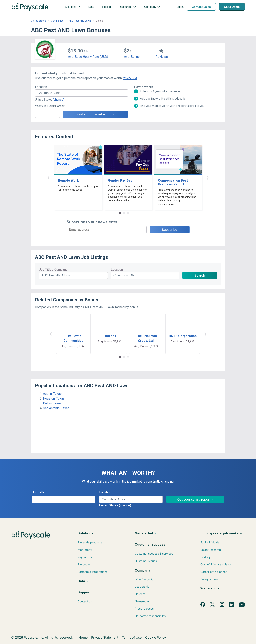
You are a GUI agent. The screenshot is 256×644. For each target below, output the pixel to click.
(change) (58, 100)
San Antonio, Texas (56, 408)
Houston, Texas (54, 398)
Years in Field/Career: (50, 106)
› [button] (208, 177)
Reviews (162, 57)
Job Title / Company (53, 269)
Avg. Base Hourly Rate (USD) (88, 57)
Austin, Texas (52, 394)
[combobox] (81, 93)
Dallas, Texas (52, 403)
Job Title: (38, 492)
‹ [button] (48, 177)
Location (117, 269)
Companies (57, 21)
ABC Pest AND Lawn (80, 21)
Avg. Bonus (132, 57)
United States (38, 21)
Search (200, 275)
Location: (41, 87)
